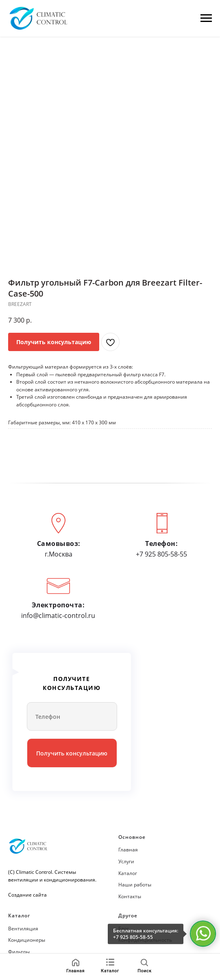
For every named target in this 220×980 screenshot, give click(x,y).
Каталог (128, 873)
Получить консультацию (72, 753)
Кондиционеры (27, 940)
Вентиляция (23, 929)
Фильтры (19, 952)
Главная (128, 850)
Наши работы (135, 885)
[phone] (72, 716)
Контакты (130, 896)
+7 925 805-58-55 (133, 937)
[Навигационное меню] (206, 18)
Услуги (126, 861)
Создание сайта (27, 895)
